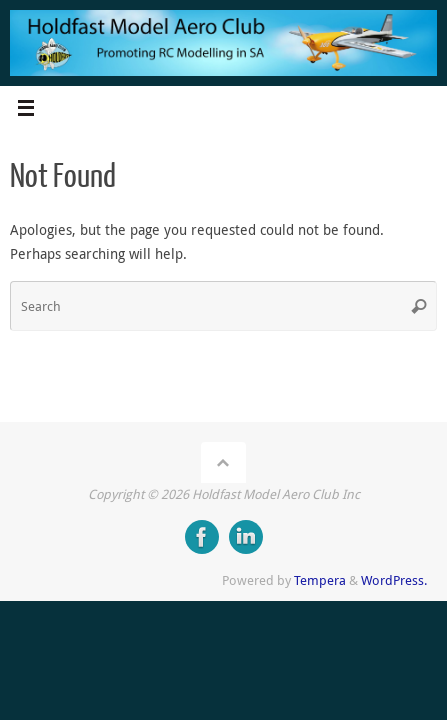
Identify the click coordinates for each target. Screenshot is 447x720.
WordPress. (394, 580)
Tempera (320, 580)
